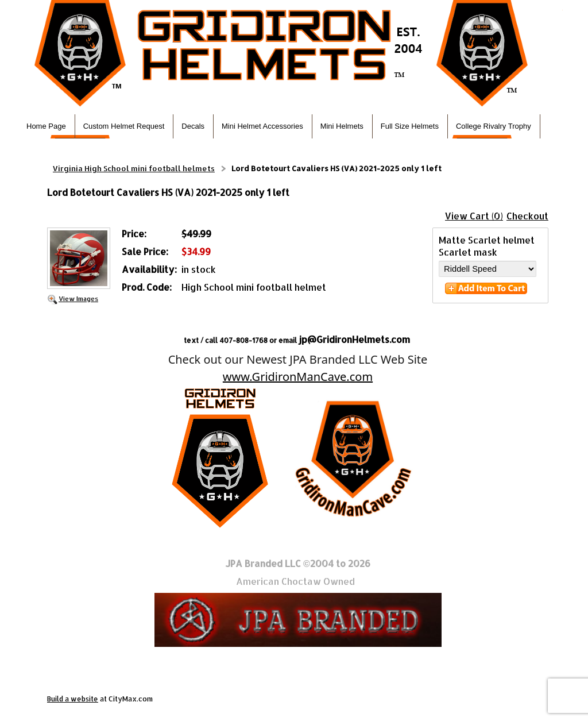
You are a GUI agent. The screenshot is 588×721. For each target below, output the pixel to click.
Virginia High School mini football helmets (134, 168)
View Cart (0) (474, 216)
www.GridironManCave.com (298, 377)
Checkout (527, 216)
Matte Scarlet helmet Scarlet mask (487, 246)
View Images (78, 298)
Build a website (73, 699)
